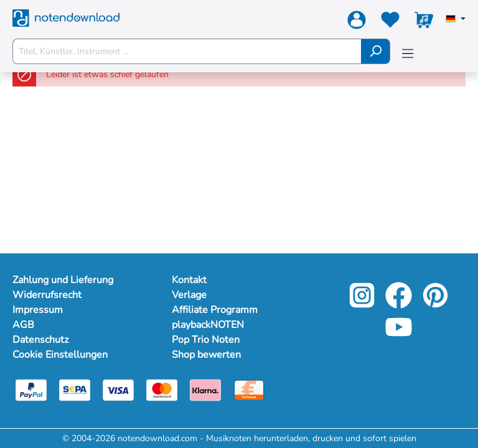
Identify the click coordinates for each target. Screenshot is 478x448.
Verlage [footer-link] (189, 295)
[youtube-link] (399, 336)
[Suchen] (376, 51)
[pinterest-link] (435, 304)
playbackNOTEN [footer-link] (208, 325)
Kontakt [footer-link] (189, 280)
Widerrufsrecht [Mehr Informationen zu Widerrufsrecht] (47, 295)
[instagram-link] (363, 304)
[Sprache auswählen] (456, 20)
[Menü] (408, 54)
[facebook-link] (400, 304)
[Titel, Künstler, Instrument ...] (187, 51)
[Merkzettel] (390, 22)
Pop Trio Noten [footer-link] (206, 340)
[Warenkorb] (424, 22)
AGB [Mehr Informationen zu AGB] (23, 325)
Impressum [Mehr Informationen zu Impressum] (38, 310)
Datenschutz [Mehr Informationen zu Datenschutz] (40, 340)
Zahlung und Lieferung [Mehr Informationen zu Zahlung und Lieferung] (63, 280)
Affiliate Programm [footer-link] (215, 310)
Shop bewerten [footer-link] (206, 355)
